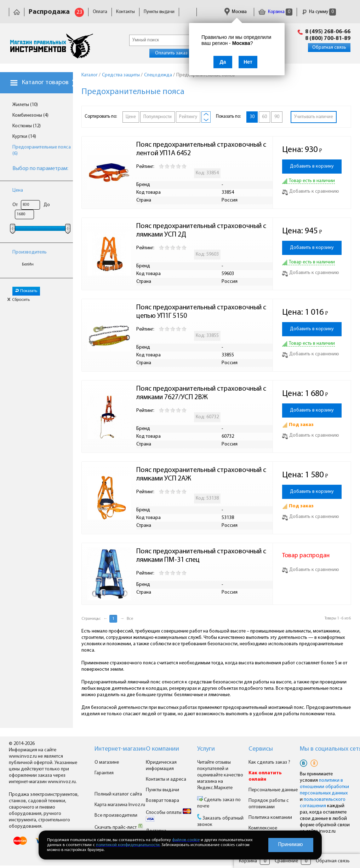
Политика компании (270, 818)
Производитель (30, 252)
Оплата (100, 12)
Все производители (116, 815)
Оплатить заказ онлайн (180, 53)
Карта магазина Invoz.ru (120, 805)
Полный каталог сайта (118, 794)
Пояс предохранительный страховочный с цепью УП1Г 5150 (202, 312)
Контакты (125, 12)
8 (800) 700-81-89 (328, 39)
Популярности (158, 117)
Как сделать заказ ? (269, 762)
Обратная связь (329, 48)
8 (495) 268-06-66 (328, 32)
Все (130, 619)
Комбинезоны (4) (30, 115)
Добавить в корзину (312, 166)
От (15, 205)
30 (252, 117)
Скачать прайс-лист (119, 828)
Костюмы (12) (27, 126)
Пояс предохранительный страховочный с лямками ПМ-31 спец (202, 556)
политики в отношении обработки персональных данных (324, 787)
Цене (131, 117)
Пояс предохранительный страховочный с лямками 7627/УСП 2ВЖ (202, 393)
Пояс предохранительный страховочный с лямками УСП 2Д (202, 231)
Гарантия (104, 773)
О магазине (107, 762)
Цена (18, 190)
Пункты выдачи (159, 12)
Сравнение (286, 861)
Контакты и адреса (166, 779)
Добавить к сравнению (311, 191)
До (47, 205)
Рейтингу (188, 117)
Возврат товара (162, 801)
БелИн (28, 264)
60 (264, 117)
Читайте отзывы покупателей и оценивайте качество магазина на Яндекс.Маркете (220, 775)
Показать (26, 291)
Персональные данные (273, 790)
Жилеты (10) (25, 105)
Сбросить (18, 300)
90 (277, 117)
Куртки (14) (24, 137)
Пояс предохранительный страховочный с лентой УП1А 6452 (202, 149)
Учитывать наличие (314, 117)
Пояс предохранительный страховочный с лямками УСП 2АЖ (202, 474)
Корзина (275, 12)
